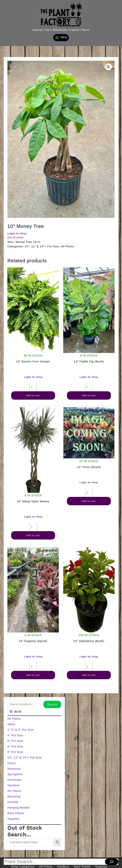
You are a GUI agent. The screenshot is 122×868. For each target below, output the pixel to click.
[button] (108, 67)
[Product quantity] (33, 387)
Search (52, 704)
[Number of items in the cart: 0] (15, 712)
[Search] (112, 862)
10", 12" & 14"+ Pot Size (42, 246)
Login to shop (17, 233)
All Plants (68, 246)
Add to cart (33, 395)
